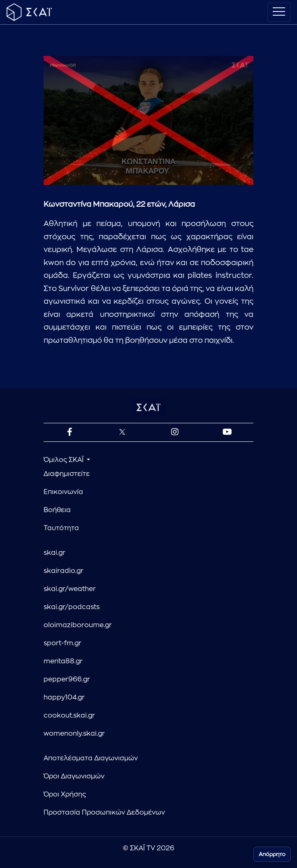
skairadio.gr (64, 571)
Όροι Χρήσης (65, 794)
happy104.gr (64, 697)
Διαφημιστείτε (67, 474)
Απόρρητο (272, 854)
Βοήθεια (57, 510)
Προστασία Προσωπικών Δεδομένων (104, 813)
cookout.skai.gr (69, 716)
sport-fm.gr (63, 643)
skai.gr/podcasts (72, 607)
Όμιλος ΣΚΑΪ (64, 460)
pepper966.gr (67, 679)
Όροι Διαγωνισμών (74, 776)
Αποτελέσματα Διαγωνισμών (91, 758)
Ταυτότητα (61, 528)
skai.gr (55, 553)
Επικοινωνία (63, 492)
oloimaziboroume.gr (78, 625)
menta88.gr (63, 661)
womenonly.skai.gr (74, 734)
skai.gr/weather (70, 589)
